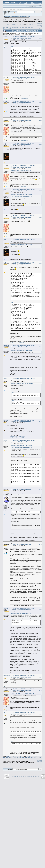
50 (14, 27)
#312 (40, 380)
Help (11, 17)
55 (21, 27)
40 (30, 26)
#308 (40, 217)
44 (5, 27)
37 (25, 26)
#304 (40, 120)
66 (6, 28)
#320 (40, 714)
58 (25, 27)
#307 (40, 191)
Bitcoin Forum (6, 20)
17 (27, 25)
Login (19, 17)
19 (29, 25)
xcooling (6, 420)
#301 (40, 38)
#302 (40, 79)
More (27, 17)
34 (21, 26)
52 (16, 27)
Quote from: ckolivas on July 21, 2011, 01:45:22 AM (22, 194)
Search (15, 17)
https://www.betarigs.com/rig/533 (17, 438)
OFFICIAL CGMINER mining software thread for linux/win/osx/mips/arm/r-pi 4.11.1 (22, 21)
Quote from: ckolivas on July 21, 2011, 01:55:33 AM (22, 245)
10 (16, 25)
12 (19, 25)
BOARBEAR (7, 676)
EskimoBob (7, 488)
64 (3, 28)
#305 (40, 145)
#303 (40, 103)
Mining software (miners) (27, 20)
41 (31, 26)
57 (24, 27)
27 (11, 26)
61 (30, 27)
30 (15, 26)
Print (40, 28)
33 (19, 26)
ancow (5, 101)
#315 (40, 489)
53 (18, 27)
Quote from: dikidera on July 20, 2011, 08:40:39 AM (21, 493)
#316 (40, 544)
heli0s (5, 441)
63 (33, 27)
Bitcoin (13, 20)
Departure (6, 37)
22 (3, 26)
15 (23, 25)
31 (16, 26)
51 (15, 27)
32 (18, 26)
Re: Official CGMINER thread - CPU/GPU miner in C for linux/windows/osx (24, 37)
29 (14, 26)
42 (33, 26)
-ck (4, 78)
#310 (40, 264)
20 (31, 25)
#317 (40, 610)
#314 (40, 442)
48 (11, 27)
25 (8, 26)
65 (5, 28)
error (5, 143)
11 (17, 25)
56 (22, 27)
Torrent (6, 15)
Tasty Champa (6, 379)
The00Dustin (7, 608)
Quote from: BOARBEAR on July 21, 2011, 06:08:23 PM (22, 694)
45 (6, 27)
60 (28, 27)
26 (9, 26)
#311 (40, 347)
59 (27, 27)
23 (5, 26)
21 (32, 25)
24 (6, 26)
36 (24, 26)
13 (20, 25)
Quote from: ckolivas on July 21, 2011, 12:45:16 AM (22, 350)
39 (28, 26)
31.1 (9, 14)
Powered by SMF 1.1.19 (17, 776)
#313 (40, 422)
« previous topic (39, 24)
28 (12, 26)
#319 (40, 690)
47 (9, 27)
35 (22, 26)
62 (31, 27)
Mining (17, 20)
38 (27, 26)
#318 (40, 677)
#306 (40, 167)
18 (28, 25)
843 (9, 28)
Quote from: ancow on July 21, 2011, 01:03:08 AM (21, 124)
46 (8, 27)
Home (7, 17)
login (17, 9)
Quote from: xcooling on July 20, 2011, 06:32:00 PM (22, 384)
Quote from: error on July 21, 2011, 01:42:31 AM (21, 171)
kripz (5, 262)
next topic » (40, 26)
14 (21, 25)
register (21, 9)
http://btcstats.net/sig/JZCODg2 (17, 343)
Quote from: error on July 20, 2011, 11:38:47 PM (21, 613)
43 (3, 27)
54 (19, 27)
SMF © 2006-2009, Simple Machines (31, 776)
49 (12, 27)
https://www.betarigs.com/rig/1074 (17, 437)
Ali (4, 713)
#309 (40, 241)
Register (23, 17)
